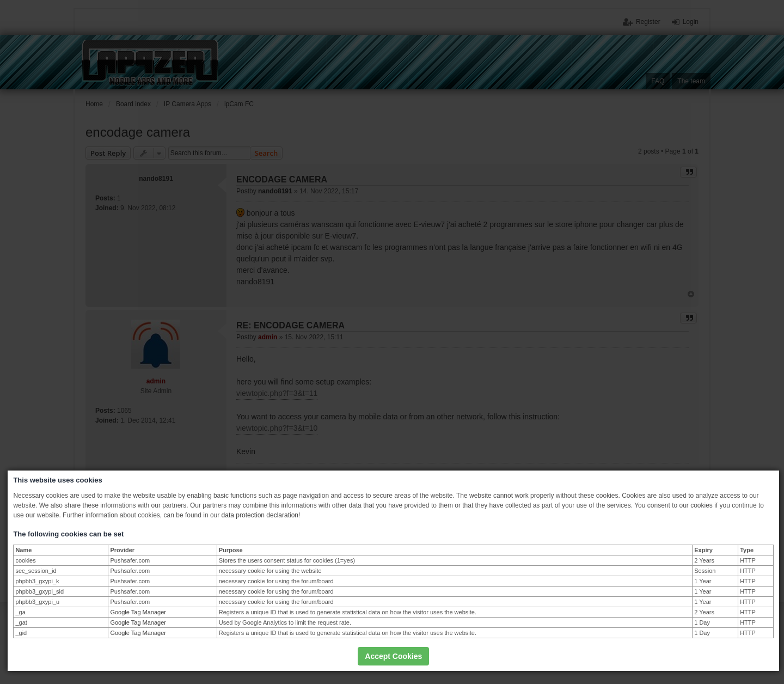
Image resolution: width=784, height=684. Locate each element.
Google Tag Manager (138, 612)
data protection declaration (260, 515)
